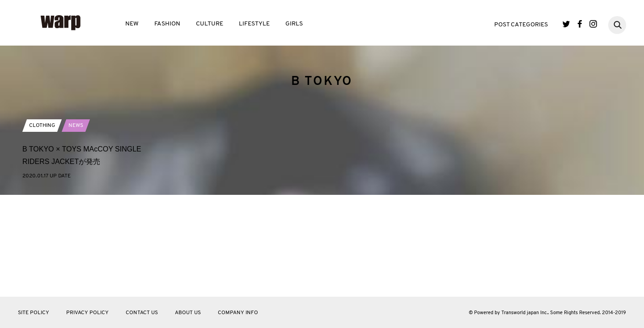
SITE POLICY (34, 313)
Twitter (566, 24)
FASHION (167, 24)
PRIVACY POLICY (87, 313)
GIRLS (294, 24)
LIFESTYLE (254, 24)
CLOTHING (42, 227)
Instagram (593, 24)
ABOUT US (188, 313)
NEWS (76, 227)
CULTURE (210, 24)
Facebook (580, 24)
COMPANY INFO (238, 313)
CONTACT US (142, 313)
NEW (132, 24)
